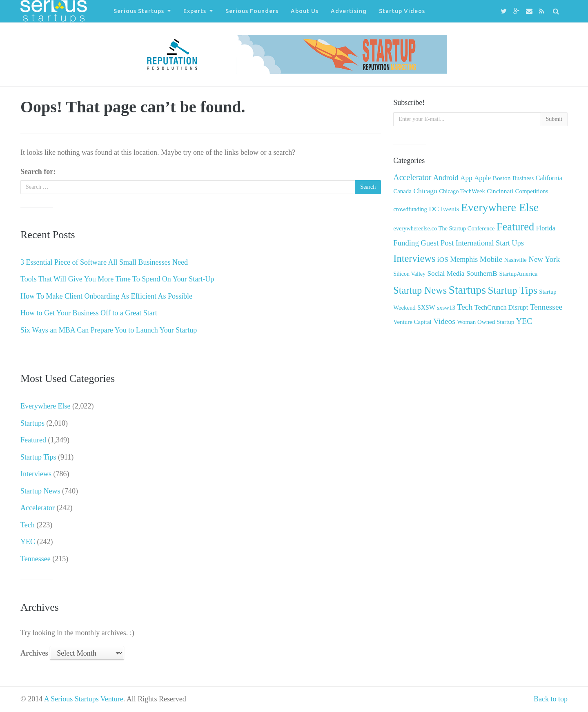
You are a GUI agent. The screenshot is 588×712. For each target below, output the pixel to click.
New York (544, 259)
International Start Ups (490, 243)
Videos (444, 321)
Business (523, 178)
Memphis (464, 259)
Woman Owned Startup (486, 322)
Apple (482, 178)
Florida (546, 228)
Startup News (40, 491)
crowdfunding (410, 209)
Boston (502, 178)
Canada (402, 191)
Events (450, 209)
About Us (305, 11)
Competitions (531, 191)
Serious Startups (139, 11)
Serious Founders (252, 11)
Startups (32, 423)
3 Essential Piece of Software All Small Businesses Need (104, 262)
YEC (28, 542)
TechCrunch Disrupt (501, 307)
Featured (33, 440)
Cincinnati (500, 191)
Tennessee (36, 559)
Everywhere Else (45, 406)
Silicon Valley (409, 274)
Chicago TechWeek (462, 191)
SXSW (426, 307)
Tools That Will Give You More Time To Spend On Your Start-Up (117, 279)
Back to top (551, 699)
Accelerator (38, 508)
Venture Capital (412, 322)
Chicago (425, 191)
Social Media (446, 273)
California (549, 178)
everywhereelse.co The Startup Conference (444, 228)
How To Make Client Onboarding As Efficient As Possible (106, 296)
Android (446, 177)
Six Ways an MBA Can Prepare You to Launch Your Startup (109, 330)
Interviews (36, 474)
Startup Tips (38, 457)
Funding (406, 243)
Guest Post (437, 243)
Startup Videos (402, 11)
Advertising (349, 11)
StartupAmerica (518, 274)
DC (434, 209)
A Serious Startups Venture (84, 699)
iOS (443, 260)
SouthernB (482, 273)
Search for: (38, 172)
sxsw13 (446, 308)
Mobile (491, 259)
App (466, 178)
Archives (34, 653)
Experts (195, 11)
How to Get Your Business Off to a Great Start (89, 313)
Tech (28, 525)
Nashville (516, 260)
